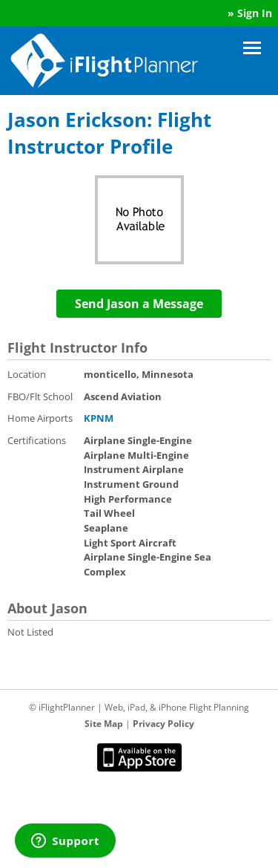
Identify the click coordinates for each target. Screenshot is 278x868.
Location (27, 374)
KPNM (99, 418)
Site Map (104, 724)
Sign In (255, 13)
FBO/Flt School (40, 397)
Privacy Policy (163, 724)
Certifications (37, 440)
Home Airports (40, 418)
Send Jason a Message (139, 304)
